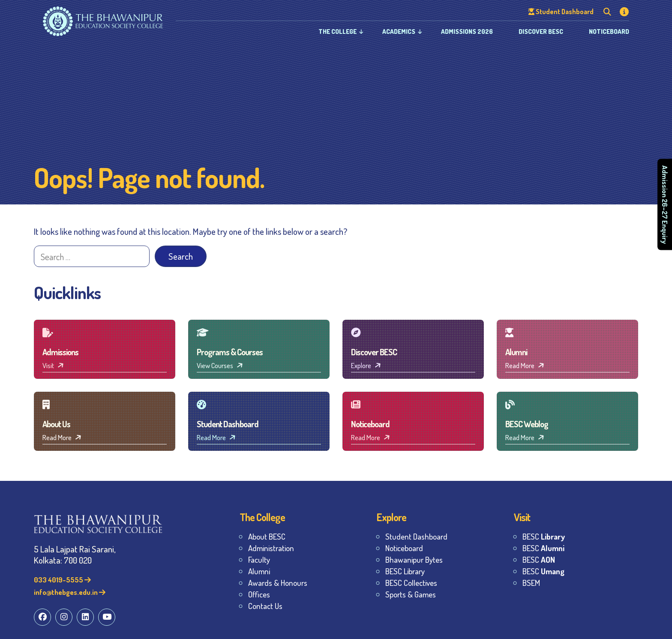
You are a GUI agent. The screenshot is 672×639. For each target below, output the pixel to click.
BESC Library (405, 571)
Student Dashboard (416, 536)
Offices (259, 594)
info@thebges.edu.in (70, 592)
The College (337, 31)
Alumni (259, 571)
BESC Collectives (411, 583)
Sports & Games (411, 594)
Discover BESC (541, 31)
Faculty (259, 559)
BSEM (531, 583)
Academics (399, 31)
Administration (271, 548)
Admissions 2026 (467, 31)
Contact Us (265, 606)
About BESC (267, 536)
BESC (544, 536)
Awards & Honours (278, 583)
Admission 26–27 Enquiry (665, 205)
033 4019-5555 (62, 580)
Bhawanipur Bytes (414, 559)
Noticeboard (609, 31)
